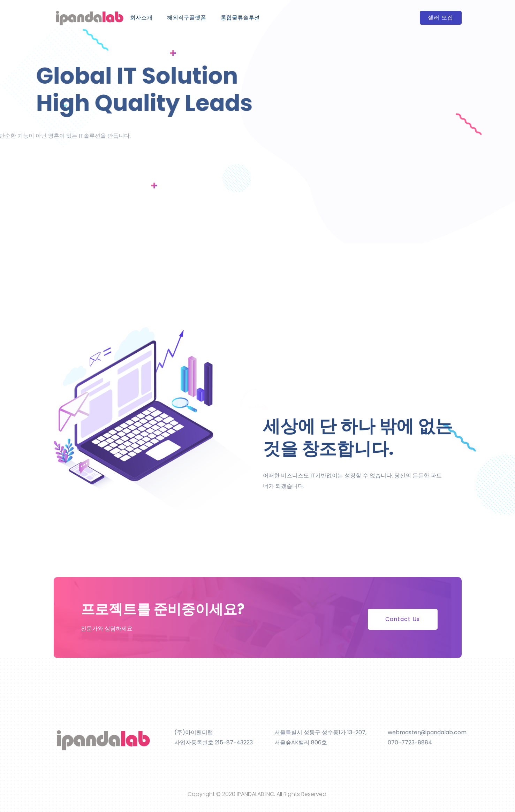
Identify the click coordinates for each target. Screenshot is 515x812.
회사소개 (141, 18)
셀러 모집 (441, 18)
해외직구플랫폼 (187, 18)
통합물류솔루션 (240, 18)
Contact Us (403, 619)
